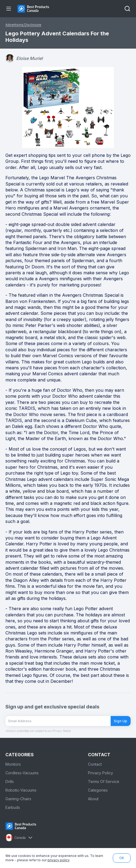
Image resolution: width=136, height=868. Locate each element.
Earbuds (13, 807)
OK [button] (122, 858)
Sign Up (121, 721)
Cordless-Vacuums (22, 773)
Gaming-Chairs (18, 799)
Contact (95, 764)
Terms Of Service (104, 781)
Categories (98, 790)
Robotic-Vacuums (21, 790)
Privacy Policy (101, 773)
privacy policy (58, 860)
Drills (10, 781)
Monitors (13, 764)
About (93, 799)
